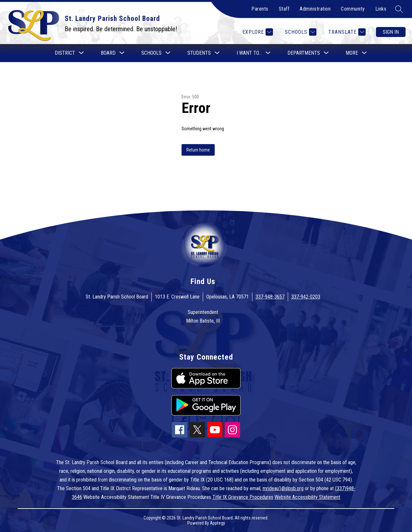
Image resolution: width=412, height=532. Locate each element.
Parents (260, 9)
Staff (284, 9)
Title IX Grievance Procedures (243, 497)
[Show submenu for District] (65, 53)
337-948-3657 (270, 297)
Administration (315, 9)
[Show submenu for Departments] (304, 53)
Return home (198, 150)
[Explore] (257, 32)
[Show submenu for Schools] (151, 53)
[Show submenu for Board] (108, 53)
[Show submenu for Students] (199, 53)
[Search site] (399, 9)
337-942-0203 (306, 297)
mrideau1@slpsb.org (283, 488)
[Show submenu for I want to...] (249, 53)
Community (353, 9)
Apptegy (217, 523)
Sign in (391, 32)
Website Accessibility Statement (307, 497)
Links (381, 9)
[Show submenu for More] (352, 53)
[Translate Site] (346, 32)
